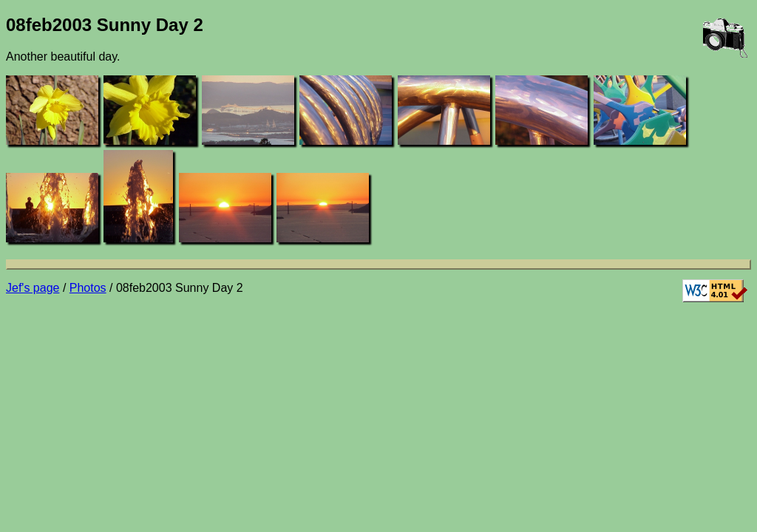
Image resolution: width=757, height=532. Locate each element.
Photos (88, 288)
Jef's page (33, 288)
